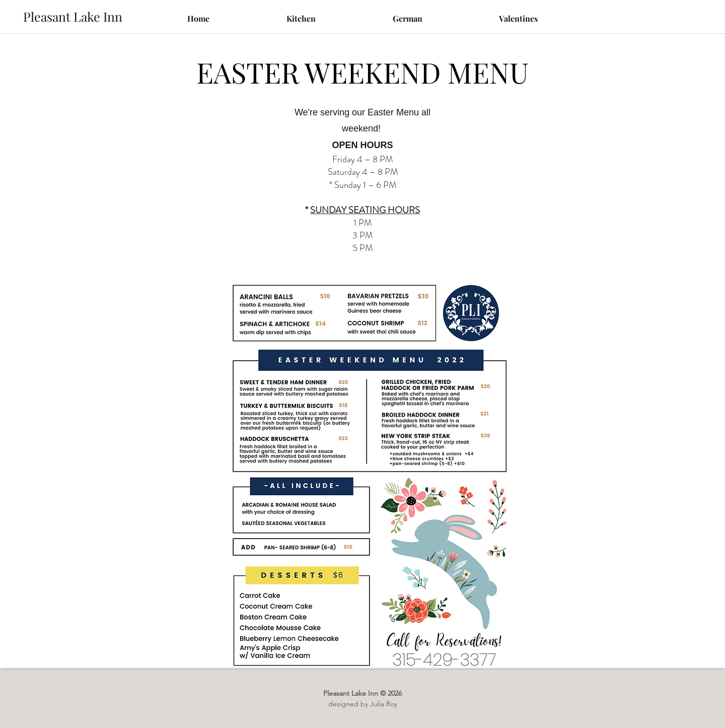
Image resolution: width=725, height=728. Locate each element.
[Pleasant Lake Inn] (72, 16)
